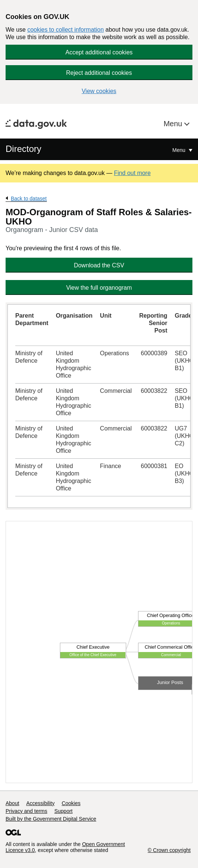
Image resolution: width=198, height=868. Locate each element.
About (12, 803)
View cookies (99, 91)
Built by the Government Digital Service (51, 819)
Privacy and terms (26, 811)
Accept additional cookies (99, 52)
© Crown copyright (169, 850)
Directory (23, 149)
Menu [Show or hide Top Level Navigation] (180, 150)
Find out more (132, 173)
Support (63, 811)
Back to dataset (29, 198)
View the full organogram (99, 288)
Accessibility (40, 803)
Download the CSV (99, 265)
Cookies (71, 803)
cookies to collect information (65, 30)
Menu (174, 124)
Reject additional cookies (99, 73)
